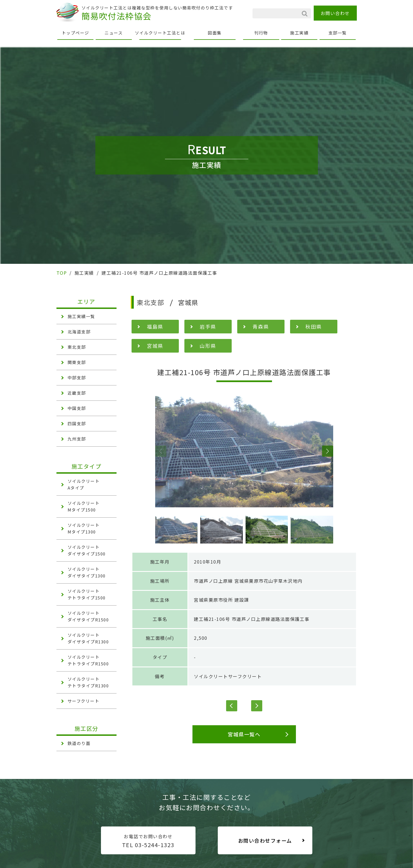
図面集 (215, 33)
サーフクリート (84, 701)
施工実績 (299, 33)
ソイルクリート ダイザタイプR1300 (88, 638)
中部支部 (77, 378)
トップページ (76, 33)
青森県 (261, 326)
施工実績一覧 (81, 316)
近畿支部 (77, 393)
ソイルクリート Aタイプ (84, 484)
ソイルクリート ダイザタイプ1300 (87, 572)
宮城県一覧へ (244, 734)
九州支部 (77, 439)
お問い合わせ (335, 13)
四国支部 (77, 423)
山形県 (208, 346)
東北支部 (77, 347)
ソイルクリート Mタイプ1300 (84, 528)
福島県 (155, 326)
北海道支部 (79, 332)
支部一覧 (338, 33)
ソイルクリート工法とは (160, 33)
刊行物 (261, 33)
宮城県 (155, 346)
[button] (161, 451)
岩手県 (208, 326)
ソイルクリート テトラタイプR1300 (88, 682)
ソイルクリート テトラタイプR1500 (88, 660)
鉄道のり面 (79, 743)
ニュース (114, 33)
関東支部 (77, 362)
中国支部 (77, 408)
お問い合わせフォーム (265, 840)
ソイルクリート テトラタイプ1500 (87, 594)
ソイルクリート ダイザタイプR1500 (88, 616)
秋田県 (314, 326)
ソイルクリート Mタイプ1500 (84, 506)
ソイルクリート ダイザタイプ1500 (87, 550)
